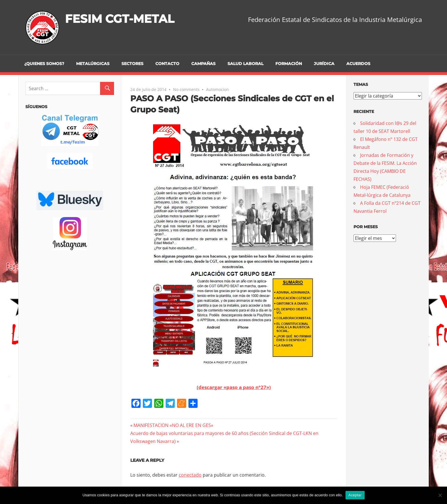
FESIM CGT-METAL (120, 19)
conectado (190, 475)
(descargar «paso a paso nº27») (234, 387)
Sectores (132, 64)
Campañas (203, 64)
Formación (289, 64)
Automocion (218, 89)
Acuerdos (358, 64)
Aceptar (355, 495)
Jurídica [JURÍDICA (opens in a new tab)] (324, 64)
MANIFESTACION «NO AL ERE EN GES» (173, 425)
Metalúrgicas (93, 64)
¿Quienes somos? (44, 64)
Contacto (167, 64)
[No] (440, 495)
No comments (186, 89)
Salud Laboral (245, 64)
